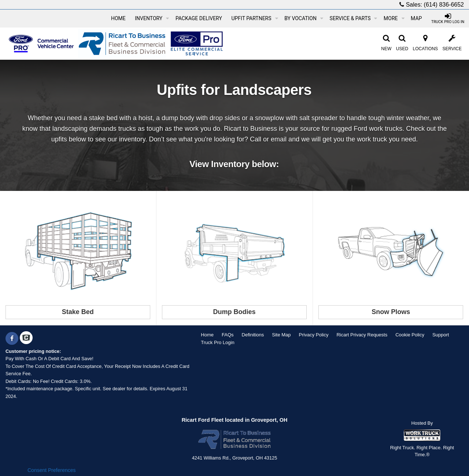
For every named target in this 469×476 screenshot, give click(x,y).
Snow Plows (391, 312)
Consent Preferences (52, 470)
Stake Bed (78, 312)
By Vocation (304, 18)
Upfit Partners (254, 18)
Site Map (281, 335)
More (394, 18)
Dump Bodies (234, 312)
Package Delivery (199, 18)
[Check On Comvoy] (26, 339)
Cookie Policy (410, 335)
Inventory (152, 18)
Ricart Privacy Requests (362, 335)
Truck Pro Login (217, 342)
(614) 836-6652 (444, 5)
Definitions (253, 335)
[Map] (416, 18)
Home (118, 18)
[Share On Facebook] (12, 339)
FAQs (228, 335)
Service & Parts (354, 18)
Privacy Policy (314, 335)
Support (441, 335)
